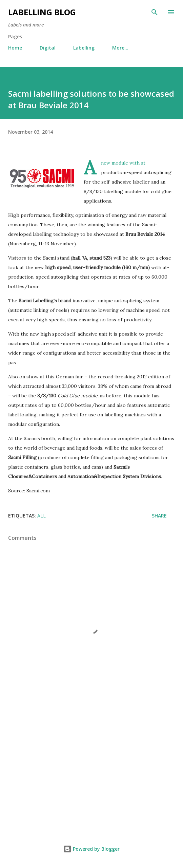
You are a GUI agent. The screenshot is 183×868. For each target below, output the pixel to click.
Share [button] (159, 516)
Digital (48, 48)
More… (120, 48)
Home (15, 48)
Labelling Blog (42, 12)
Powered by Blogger (91, 849)
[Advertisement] (91, 768)
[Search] (155, 12)
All (42, 516)
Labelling (84, 48)
